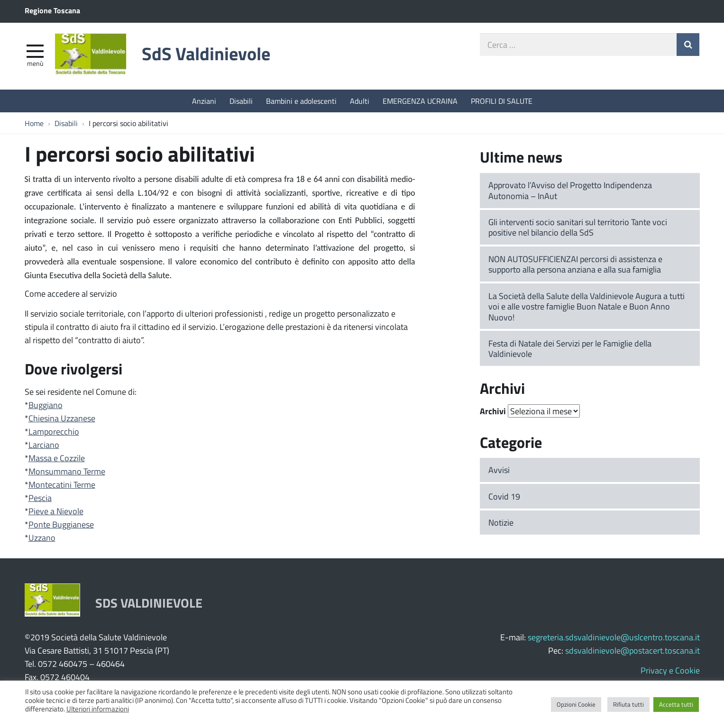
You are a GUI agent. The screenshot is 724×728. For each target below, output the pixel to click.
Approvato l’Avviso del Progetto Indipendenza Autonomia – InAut (570, 190)
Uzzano (42, 537)
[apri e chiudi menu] (35, 50)
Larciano (44, 445)
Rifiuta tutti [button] (628, 704)
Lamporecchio (54, 431)
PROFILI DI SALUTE (502, 101)
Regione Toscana (52, 10)
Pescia (40, 498)
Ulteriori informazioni (98, 709)
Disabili (241, 101)
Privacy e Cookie (670, 670)
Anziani (204, 101)
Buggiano (46, 405)
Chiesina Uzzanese (62, 418)
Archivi (493, 411)
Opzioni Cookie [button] (576, 704)
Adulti (360, 101)
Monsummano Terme (67, 471)
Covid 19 (504, 496)
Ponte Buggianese (61, 524)
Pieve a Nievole (56, 511)
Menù (35, 63)
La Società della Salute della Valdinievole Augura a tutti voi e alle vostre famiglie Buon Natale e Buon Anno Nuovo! (587, 306)
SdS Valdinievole (206, 53)
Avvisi (499, 470)
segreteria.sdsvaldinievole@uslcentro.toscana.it (614, 637)
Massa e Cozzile (57, 458)
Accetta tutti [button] (676, 704)
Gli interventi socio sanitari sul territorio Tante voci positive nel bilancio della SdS (578, 227)
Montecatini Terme (62, 484)
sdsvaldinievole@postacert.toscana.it (632, 650)
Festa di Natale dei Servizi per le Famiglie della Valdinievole (570, 349)
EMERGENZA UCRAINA (420, 101)
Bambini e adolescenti (301, 101)
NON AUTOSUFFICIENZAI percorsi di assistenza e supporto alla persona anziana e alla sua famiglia (575, 264)
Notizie (501, 522)
